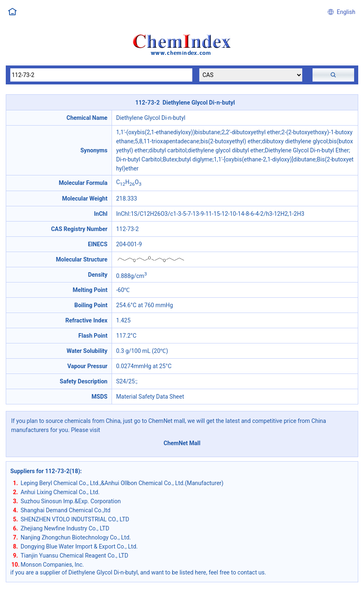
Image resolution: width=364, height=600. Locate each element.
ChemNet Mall (182, 443)
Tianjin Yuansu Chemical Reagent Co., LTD (74, 556)
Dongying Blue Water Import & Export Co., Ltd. (79, 546)
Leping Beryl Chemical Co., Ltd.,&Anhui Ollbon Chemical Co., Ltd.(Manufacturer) (122, 483)
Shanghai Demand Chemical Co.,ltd (65, 510)
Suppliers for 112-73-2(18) (45, 471)
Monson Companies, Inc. (52, 565)
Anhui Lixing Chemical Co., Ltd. (60, 492)
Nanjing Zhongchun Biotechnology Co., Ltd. (76, 537)
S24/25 (126, 381)
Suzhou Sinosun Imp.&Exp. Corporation (71, 501)
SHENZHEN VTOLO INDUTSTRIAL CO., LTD (75, 519)
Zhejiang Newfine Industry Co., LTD (65, 528)
